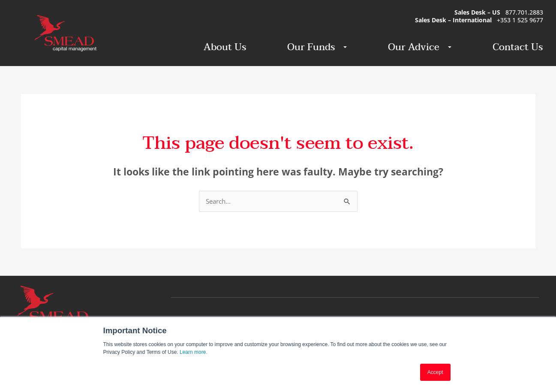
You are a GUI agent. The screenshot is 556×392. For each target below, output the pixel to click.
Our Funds (313, 47)
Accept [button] (435, 372)
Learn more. (194, 352)
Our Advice (416, 47)
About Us (225, 47)
